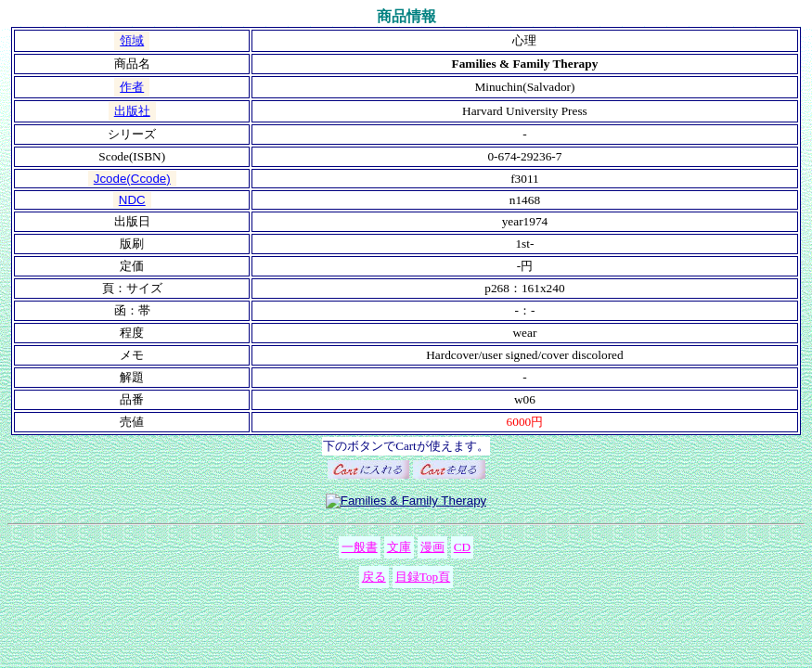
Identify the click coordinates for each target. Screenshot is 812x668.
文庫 (399, 547)
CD (463, 547)
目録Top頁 (423, 577)
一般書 (360, 547)
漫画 (432, 547)
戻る (374, 577)
